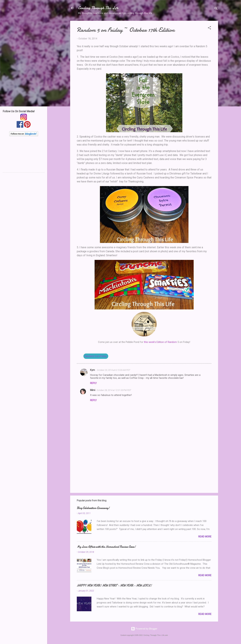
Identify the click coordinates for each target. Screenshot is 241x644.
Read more (205, 537)
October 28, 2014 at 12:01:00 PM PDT (114, 390)
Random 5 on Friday (96, 356)
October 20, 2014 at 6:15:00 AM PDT (114, 370)
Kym (93, 370)
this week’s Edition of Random (160, 342)
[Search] (216, 9)
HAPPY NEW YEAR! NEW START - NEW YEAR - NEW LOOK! (114, 586)
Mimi (93, 390)
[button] (209, 28)
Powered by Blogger (144, 629)
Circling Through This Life (98, 8)
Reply (93, 383)
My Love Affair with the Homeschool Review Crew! (106, 547)
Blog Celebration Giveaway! (93, 508)
